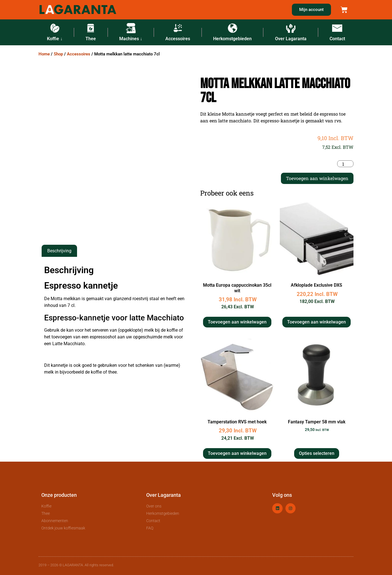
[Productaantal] (345, 164)
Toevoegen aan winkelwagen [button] (237, 322)
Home (44, 54)
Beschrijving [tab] (59, 251)
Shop (58, 54)
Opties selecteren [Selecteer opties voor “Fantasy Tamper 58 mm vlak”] (317, 453)
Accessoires (79, 54)
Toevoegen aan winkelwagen (317, 178)
